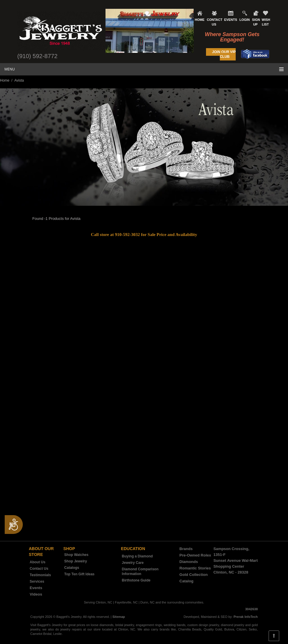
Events (36, 588)
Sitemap (119, 617)
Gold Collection (194, 575)
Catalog (187, 581)
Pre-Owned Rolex (195, 555)
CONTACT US (215, 22)
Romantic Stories (195, 568)
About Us (37, 562)
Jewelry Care (133, 563)
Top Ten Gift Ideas (79, 574)
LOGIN (245, 20)
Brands (186, 549)
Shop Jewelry (76, 561)
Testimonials (40, 575)
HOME (200, 20)
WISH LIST (266, 22)
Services (37, 581)
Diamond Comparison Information (140, 571)
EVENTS (231, 20)
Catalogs (72, 568)
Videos (36, 594)
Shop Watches (76, 555)
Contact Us (39, 569)
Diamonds (189, 562)
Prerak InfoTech (246, 617)
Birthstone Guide (136, 580)
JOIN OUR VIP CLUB (224, 54)
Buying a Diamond (137, 556)
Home (5, 80)
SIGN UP (256, 22)
